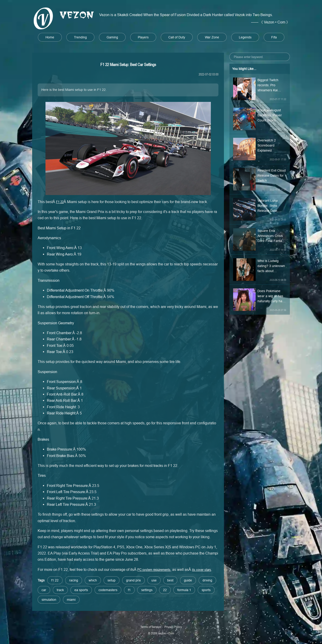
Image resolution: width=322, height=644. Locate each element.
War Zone (212, 37)
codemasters (108, 590)
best (170, 580)
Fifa (274, 37)
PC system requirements (154, 569)
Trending (80, 37)
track (60, 590)
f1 (129, 590)
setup (112, 580)
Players (143, 37)
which (93, 580)
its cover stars (202, 569)
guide (188, 580)
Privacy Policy (173, 627)
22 (165, 590)
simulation (49, 600)
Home (50, 37)
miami (71, 600)
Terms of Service (151, 627)
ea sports (81, 590)
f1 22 (55, 580)
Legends (245, 37)
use (154, 580)
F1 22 (60, 202)
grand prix (133, 580)
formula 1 (184, 590)
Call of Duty (177, 37)
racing (74, 580)
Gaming (112, 37)
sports (206, 590)
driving (207, 580)
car (44, 590)
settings (147, 590)
